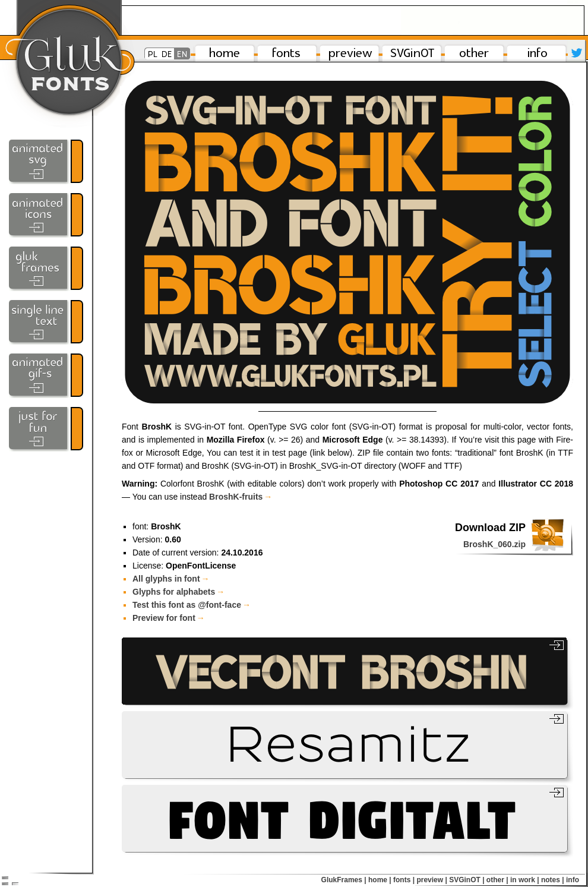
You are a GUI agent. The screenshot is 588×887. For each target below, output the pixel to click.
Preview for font (169, 618)
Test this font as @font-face (192, 605)
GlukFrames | (344, 880)
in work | (525, 880)
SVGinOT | (467, 880)
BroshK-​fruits (241, 497)
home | (380, 880)
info (573, 880)
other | (497, 880)
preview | (431, 880)
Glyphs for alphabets (178, 592)
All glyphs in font (171, 579)
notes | (553, 880)
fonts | (404, 880)
